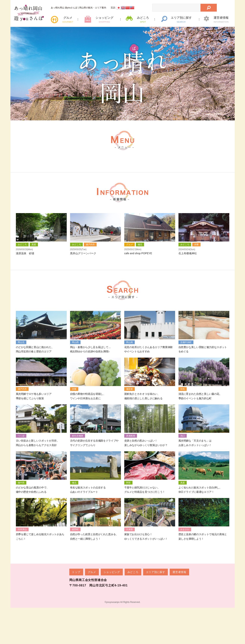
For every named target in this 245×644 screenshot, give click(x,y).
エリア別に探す (181, 20)
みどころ (143, 20)
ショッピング (104, 20)
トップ (76, 599)
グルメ (68, 20)
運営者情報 (221, 20)
